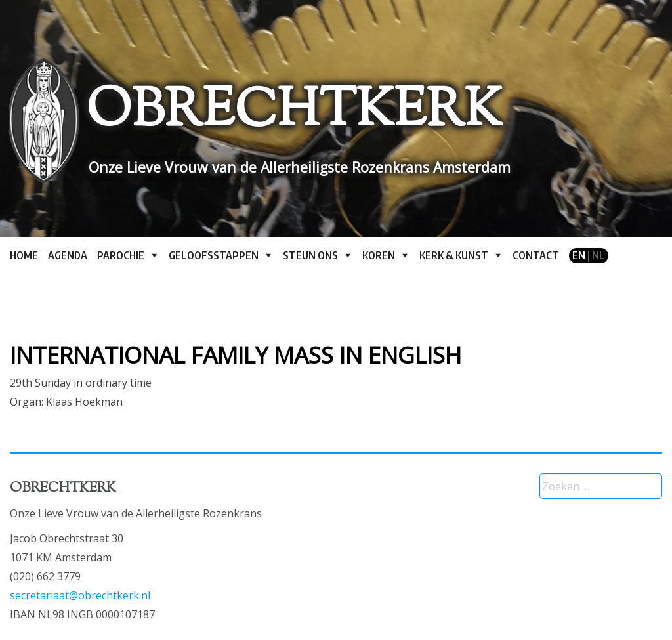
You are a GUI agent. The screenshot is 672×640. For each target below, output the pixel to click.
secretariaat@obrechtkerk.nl (80, 595)
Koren (379, 255)
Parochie (121, 255)
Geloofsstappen (214, 255)
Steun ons (310, 255)
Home (24, 255)
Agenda (68, 255)
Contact (536, 255)
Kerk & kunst (454, 255)
